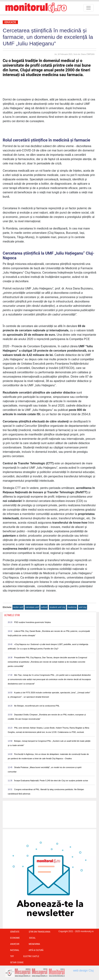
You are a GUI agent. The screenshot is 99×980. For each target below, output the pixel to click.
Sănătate (15, 932)
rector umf (18, 607)
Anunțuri (15, 944)
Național (15, 950)
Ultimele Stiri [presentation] (12, 615)
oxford (44, 607)
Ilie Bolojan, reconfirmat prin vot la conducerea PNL (37, 706)
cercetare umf (32, 607)
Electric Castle (31, 956)
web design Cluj (83, 971)
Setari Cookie (17, 962)
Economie (15, 938)
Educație (10, 22)
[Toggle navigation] (89, 8)
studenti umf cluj (57, 607)
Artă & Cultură (36, 950)
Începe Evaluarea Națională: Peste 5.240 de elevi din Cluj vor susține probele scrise (51, 781)
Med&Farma (34, 944)
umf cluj (82, 607)
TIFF (12, 956)
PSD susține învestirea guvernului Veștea (32, 622)
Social (32, 938)
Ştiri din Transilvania (40, 932)
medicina (72, 607)
